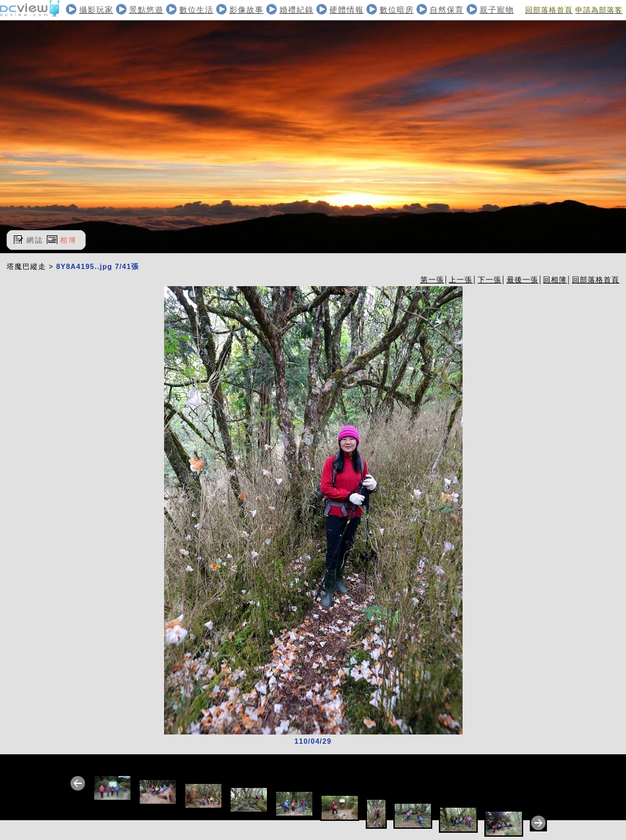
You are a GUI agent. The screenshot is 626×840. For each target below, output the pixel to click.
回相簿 (555, 280)
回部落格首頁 (549, 10)
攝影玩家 (96, 10)
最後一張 (523, 280)
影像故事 (246, 10)
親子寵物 (497, 10)
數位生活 (196, 10)
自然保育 (447, 10)
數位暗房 (397, 10)
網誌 (35, 240)
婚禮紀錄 (297, 10)
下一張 (490, 280)
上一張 (461, 280)
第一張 (432, 280)
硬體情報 (347, 10)
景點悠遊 (146, 10)
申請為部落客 (599, 10)
